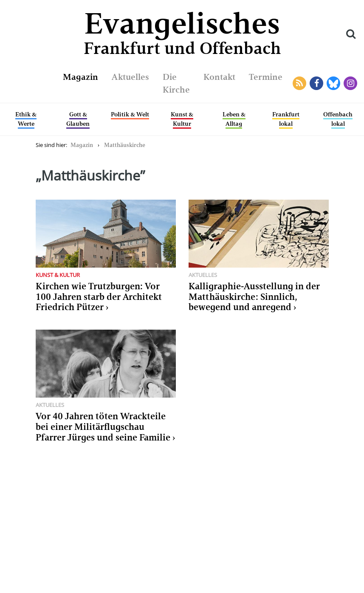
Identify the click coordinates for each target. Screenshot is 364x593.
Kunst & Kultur (182, 119)
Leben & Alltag (234, 119)
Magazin (80, 77)
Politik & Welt (130, 114)
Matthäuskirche (125, 145)
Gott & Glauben (78, 119)
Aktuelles (130, 77)
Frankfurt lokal (286, 119)
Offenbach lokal (338, 119)
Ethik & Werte (26, 119)
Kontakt (219, 77)
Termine (266, 77)
